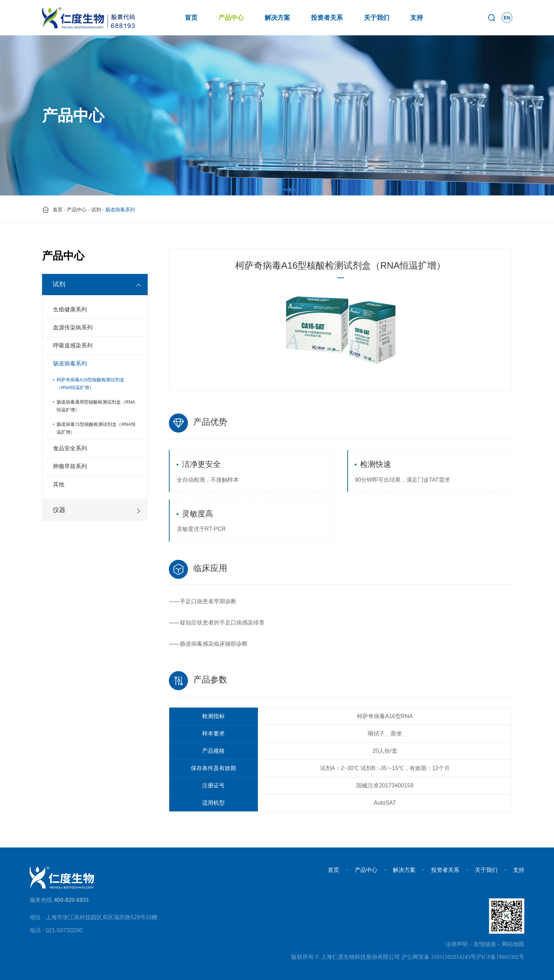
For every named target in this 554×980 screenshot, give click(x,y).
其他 (59, 484)
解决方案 (277, 18)
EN (507, 18)
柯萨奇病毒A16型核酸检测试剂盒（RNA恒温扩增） (90, 384)
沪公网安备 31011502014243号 (439, 957)
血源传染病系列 (73, 327)
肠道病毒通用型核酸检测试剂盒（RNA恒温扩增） (96, 406)
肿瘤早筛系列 (70, 466)
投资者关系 (327, 18)
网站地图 (513, 944)
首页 (191, 18)
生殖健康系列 (70, 309)
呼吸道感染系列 (73, 345)
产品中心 (231, 18)
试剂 (96, 210)
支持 (417, 18)
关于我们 (377, 18)
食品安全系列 (70, 448)
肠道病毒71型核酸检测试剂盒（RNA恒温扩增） (96, 428)
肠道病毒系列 (70, 363)
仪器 (59, 510)
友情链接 (485, 944)
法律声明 (456, 944)
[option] (341, 329)
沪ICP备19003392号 (500, 957)
